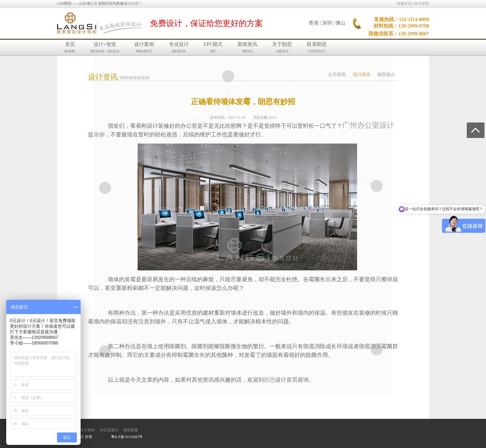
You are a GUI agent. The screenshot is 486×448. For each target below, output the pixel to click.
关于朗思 (282, 47)
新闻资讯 (247, 47)
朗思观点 (386, 75)
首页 (70, 47)
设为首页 (422, 3)
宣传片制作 (86, 430)
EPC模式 (213, 47)
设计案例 (144, 47)
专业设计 (179, 47)
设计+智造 (105, 47)
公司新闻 (337, 75)
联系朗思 (317, 47)
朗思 (270, 380)
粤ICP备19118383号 (127, 437)
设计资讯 (362, 75)
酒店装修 (130, 430)
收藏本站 (404, 3)
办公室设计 (109, 430)
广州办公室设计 (368, 125)
